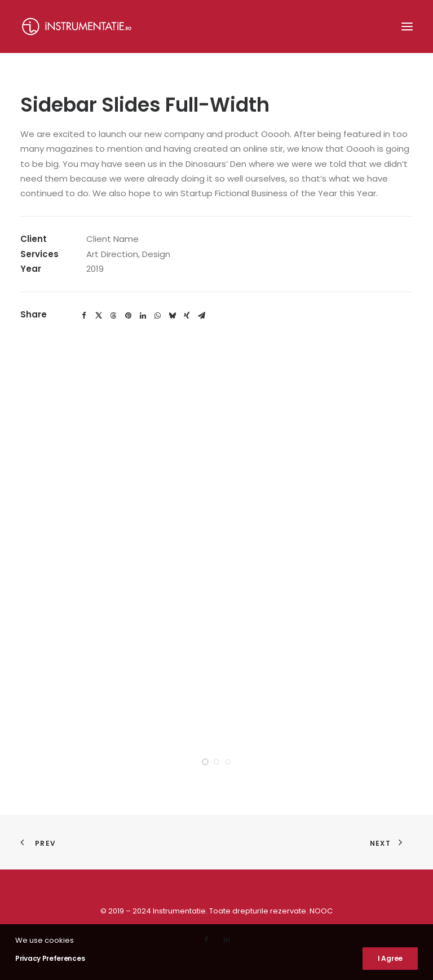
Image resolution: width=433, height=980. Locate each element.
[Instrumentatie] (77, 27)
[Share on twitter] (99, 316)
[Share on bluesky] (172, 316)
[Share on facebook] (84, 316)
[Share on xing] (187, 316)
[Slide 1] (205, 762)
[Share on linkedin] (143, 316)
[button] (407, 27)
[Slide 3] (228, 762)
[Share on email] (201, 316)
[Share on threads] (113, 316)
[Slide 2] (216, 762)
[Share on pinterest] (128, 316)
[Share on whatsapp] (157, 316)
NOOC (321, 911)
